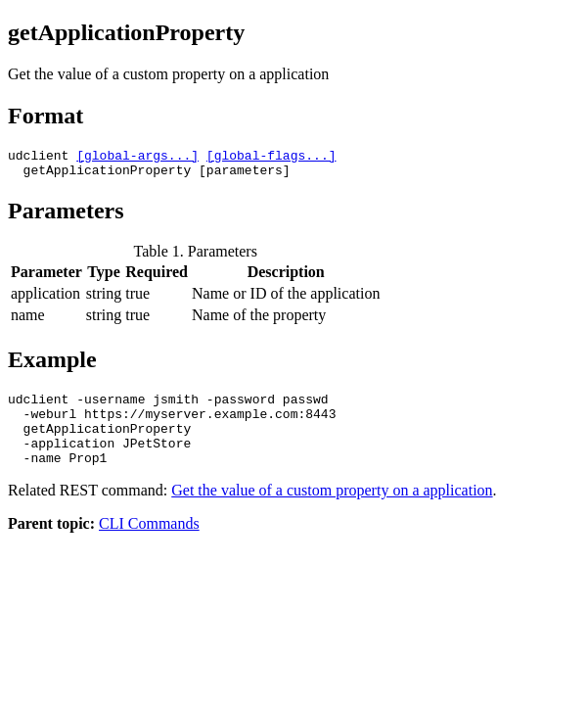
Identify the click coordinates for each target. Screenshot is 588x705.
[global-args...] (137, 158)
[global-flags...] (271, 158)
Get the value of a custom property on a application (332, 511)
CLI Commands (149, 544)
